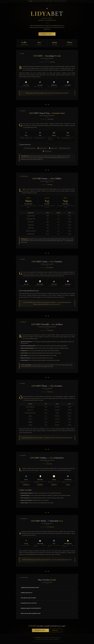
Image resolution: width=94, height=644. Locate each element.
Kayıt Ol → (56, 630)
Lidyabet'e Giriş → (47, 34)
